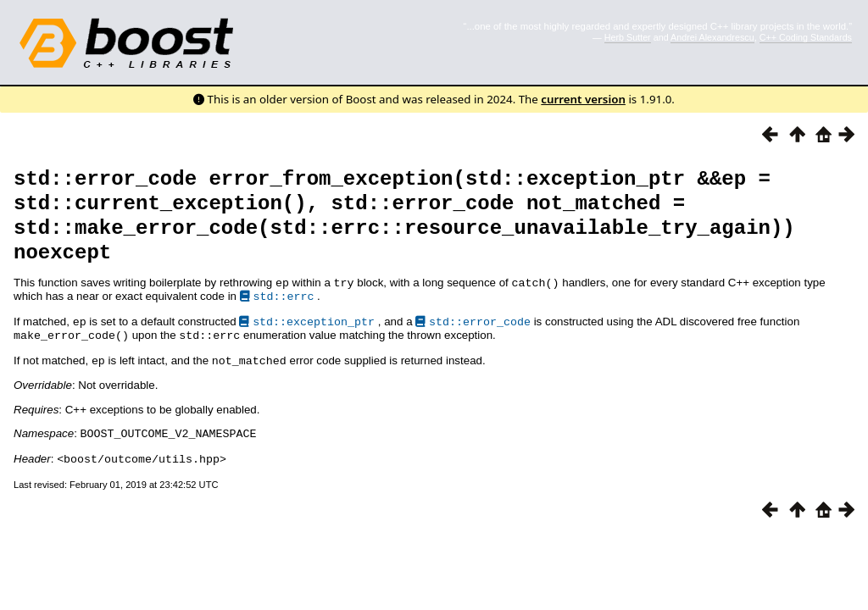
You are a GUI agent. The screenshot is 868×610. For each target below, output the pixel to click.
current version (583, 99)
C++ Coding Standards (806, 37)
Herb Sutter (628, 37)
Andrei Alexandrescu (712, 37)
